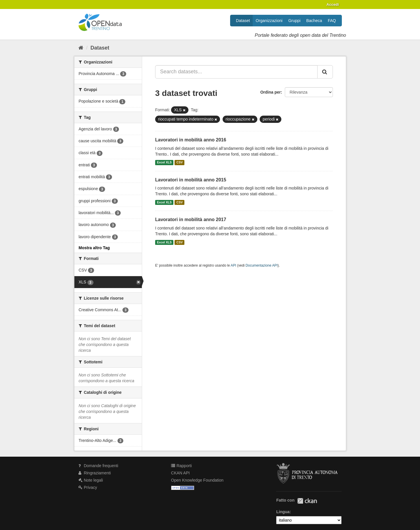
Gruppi (294, 21)
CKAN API (180, 473)
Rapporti (181, 466)
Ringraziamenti (95, 473)
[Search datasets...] (236, 72)
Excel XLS (164, 163)
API (233, 265)
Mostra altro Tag (94, 248)
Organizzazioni (269, 21)
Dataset (243, 21)
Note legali (91, 480)
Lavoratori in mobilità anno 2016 (191, 140)
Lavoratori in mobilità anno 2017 (191, 220)
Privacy (88, 487)
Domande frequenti (98, 466)
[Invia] (325, 72)
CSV (180, 163)
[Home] (81, 48)
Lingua (283, 512)
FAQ (332, 21)
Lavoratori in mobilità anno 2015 (191, 180)
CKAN (307, 501)
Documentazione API (262, 265)
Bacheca (314, 21)
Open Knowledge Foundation (197, 480)
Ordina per (270, 92)
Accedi (333, 4)
